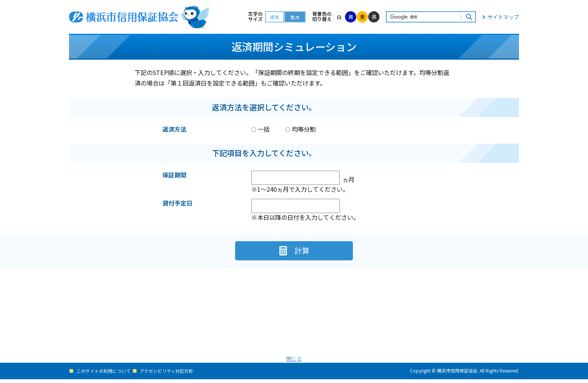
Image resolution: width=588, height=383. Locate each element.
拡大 (295, 17)
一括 (260, 129)
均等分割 (301, 129)
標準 (274, 17)
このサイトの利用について (106, 375)
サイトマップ (503, 17)
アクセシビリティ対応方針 (173, 375)
